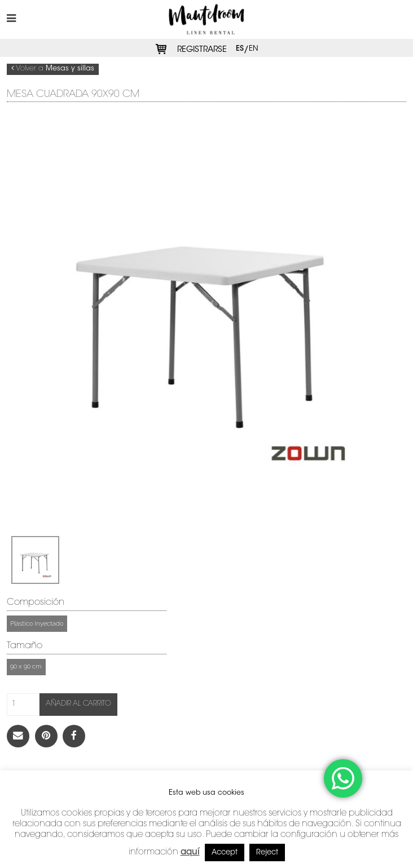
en (254, 48)
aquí (190, 852)
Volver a (53, 68)
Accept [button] (225, 852)
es (240, 48)
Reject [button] (267, 852)
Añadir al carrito (78, 704)
